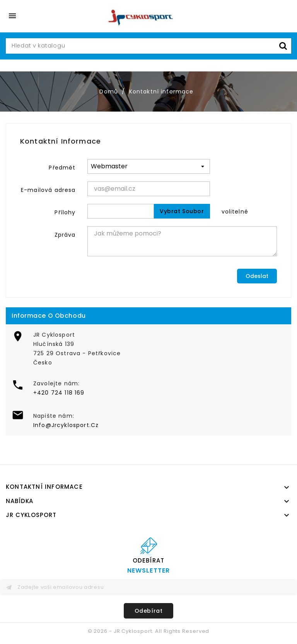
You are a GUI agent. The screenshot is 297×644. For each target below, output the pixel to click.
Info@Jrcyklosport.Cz (66, 425)
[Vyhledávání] (148, 46)
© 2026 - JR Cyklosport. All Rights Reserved (149, 631)
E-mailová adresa (48, 190)
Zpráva (65, 235)
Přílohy (65, 212)
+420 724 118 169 (59, 393)
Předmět (62, 168)
